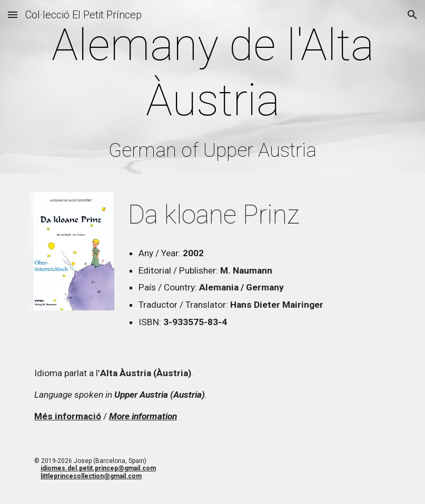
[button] (13, 14)
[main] (212, 89)
